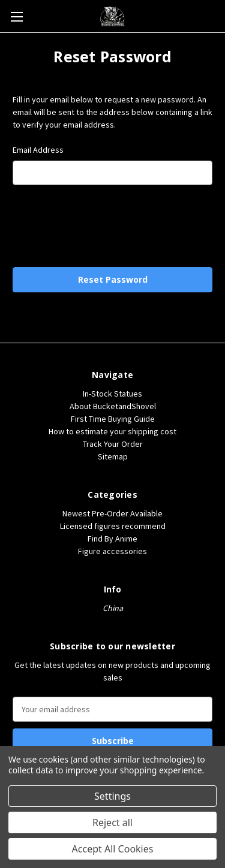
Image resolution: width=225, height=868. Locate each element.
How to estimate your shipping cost (112, 431)
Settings (112, 796)
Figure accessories (112, 551)
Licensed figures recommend (113, 526)
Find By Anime (112, 539)
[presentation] (113, 225)
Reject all (112, 822)
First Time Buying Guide (113, 419)
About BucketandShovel (113, 406)
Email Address (38, 150)
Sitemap (113, 456)
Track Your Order (113, 444)
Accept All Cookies (113, 849)
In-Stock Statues (112, 394)
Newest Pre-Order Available (112, 513)
